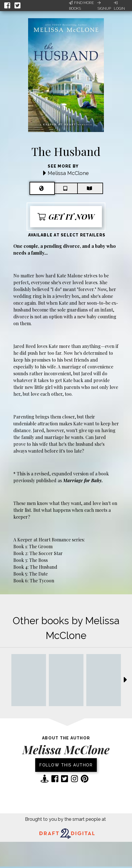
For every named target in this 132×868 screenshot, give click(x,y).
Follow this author (66, 765)
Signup (104, 6)
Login (119, 6)
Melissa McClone (68, 173)
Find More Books (81, 6)
